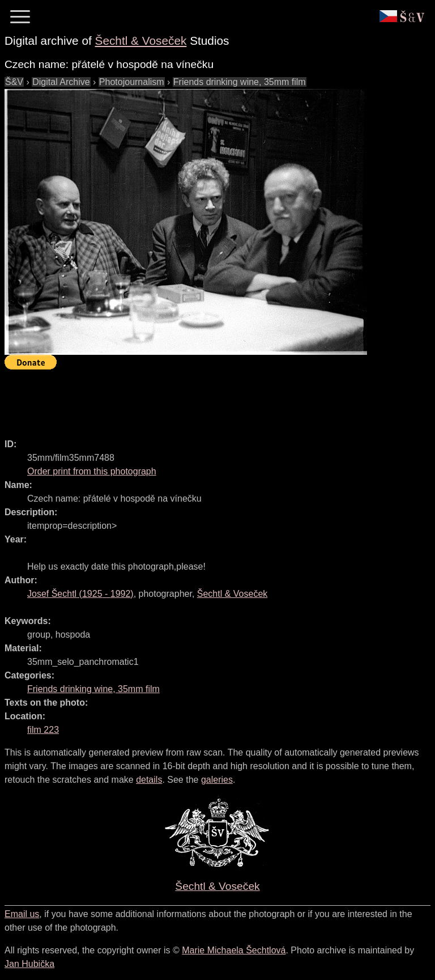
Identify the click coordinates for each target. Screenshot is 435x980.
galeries (217, 780)
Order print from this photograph (92, 471)
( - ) (80, 594)
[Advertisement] (211, 399)
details (149, 780)
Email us (22, 914)
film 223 (43, 730)
